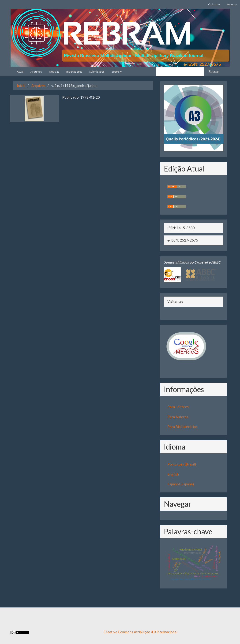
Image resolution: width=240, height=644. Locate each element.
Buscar (214, 71)
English (173, 474)
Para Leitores (178, 407)
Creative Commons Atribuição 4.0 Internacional (141, 632)
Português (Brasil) (182, 464)
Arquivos (36, 72)
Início (21, 86)
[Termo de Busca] (180, 72)
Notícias (54, 72)
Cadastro (214, 4)
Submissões (97, 72)
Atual (20, 72)
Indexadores (74, 72)
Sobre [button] (117, 72)
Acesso (232, 4)
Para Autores (178, 417)
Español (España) (181, 484)
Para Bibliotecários (182, 427)
